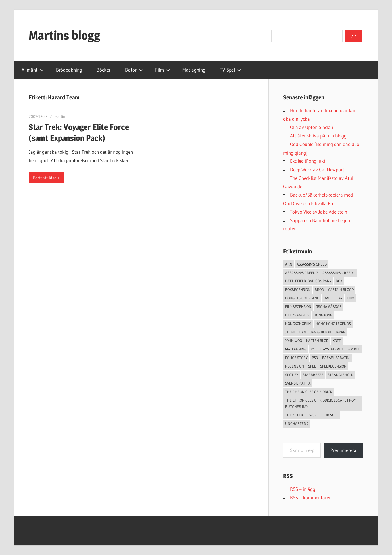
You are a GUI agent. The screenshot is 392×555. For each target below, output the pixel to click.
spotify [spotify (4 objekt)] (292, 375)
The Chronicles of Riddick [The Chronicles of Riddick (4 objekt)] (309, 392)
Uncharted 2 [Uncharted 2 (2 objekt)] (297, 423)
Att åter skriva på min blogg (318, 136)
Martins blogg (64, 35)
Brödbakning (69, 70)
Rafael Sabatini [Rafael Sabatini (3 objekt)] (336, 358)
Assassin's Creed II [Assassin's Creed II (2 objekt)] (339, 273)
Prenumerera (343, 450)
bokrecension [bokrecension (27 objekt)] (298, 289)
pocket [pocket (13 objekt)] (354, 349)
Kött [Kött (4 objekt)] (337, 341)
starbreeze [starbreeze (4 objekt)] (313, 375)
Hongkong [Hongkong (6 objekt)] (323, 315)
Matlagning (194, 70)
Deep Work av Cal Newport (317, 169)
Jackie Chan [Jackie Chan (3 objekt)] (296, 332)
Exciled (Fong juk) (308, 161)
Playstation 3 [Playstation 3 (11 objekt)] (331, 349)
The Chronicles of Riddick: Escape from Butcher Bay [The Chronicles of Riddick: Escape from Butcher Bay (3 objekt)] (321, 403)
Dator (134, 70)
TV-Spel (231, 70)
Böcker (104, 70)
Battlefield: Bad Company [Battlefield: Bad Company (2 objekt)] (308, 281)
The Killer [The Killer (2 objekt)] (294, 415)
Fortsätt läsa (45, 178)
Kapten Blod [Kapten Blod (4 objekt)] (317, 341)
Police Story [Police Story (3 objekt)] (296, 358)
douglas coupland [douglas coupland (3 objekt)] (302, 298)
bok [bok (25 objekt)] (339, 281)
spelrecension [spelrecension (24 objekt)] (333, 366)
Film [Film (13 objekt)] (351, 298)
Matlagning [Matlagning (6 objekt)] (296, 349)
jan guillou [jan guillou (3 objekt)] (321, 332)
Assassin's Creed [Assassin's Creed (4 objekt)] (312, 264)
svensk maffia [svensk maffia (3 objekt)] (298, 383)
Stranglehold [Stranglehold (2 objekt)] (340, 375)
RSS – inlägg (303, 489)
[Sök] (354, 36)
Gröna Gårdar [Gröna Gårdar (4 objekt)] (329, 306)
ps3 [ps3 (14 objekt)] (315, 358)
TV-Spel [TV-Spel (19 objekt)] (314, 415)
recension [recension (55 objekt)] (295, 366)
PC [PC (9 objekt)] (313, 349)
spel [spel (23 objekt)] (312, 366)
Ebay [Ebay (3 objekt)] (338, 298)
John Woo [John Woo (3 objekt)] (294, 341)
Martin (60, 116)
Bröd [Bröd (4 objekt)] (319, 289)
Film (163, 70)
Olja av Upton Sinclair (312, 127)
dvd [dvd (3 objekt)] (327, 298)
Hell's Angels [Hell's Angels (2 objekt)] (297, 315)
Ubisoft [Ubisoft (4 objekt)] (331, 415)
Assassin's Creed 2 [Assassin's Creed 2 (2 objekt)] (302, 273)
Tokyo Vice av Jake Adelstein (319, 212)
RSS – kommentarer (310, 497)
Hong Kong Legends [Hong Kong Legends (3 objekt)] (333, 324)
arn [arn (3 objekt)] (289, 264)
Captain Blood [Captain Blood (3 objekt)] (341, 289)
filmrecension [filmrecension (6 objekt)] (298, 306)
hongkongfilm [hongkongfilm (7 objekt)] (298, 324)
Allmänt (33, 70)
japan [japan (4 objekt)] (341, 332)
